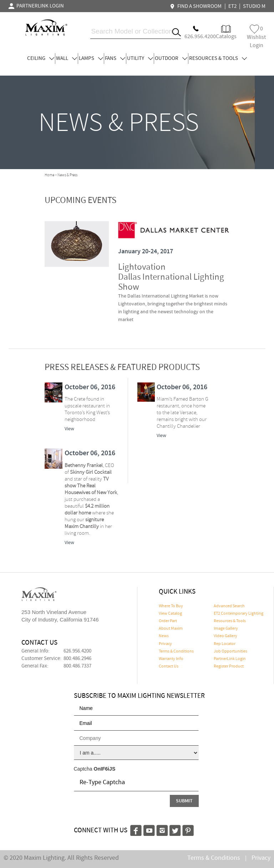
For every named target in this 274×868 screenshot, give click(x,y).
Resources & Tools (230, 621)
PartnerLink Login (230, 659)
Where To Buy (171, 606)
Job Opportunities (230, 651)
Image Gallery (226, 629)
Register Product (229, 666)
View (69, 429)
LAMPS (91, 59)
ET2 (232, 6)
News (164, 636)
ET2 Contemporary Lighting (239, 614)
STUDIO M (254, 6)
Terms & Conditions (176, 651)
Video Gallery (225, 636)
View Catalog (170, 614)
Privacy (165, 644)
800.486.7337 (77, 666)
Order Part (168, 621)
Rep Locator (225, 644)
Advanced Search (229, 606)
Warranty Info (171, 659)
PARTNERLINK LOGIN (36, 6)
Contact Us (169, 666)
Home (49, 175)
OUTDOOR (171, 59)
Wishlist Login (256, 37)
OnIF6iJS (105, 769)
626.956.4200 (77, 651)
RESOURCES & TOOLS (218, 59)
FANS (115, 59)
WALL (67, 59)
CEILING (41, 59)
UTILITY (140, 59)
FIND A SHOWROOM (197, 6)
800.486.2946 (77, 659)
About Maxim (171, 629)
